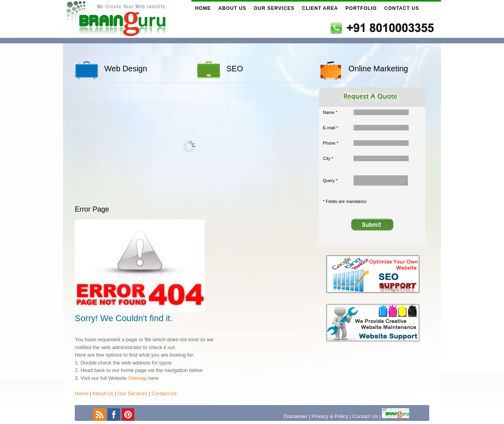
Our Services (274, 8)
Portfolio (361, 8)
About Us (233, 8)
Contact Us (402, 8)
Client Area (320, 8)
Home (203, 8)
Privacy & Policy (330, 416)
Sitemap (137, 378)
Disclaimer (296, 416)
